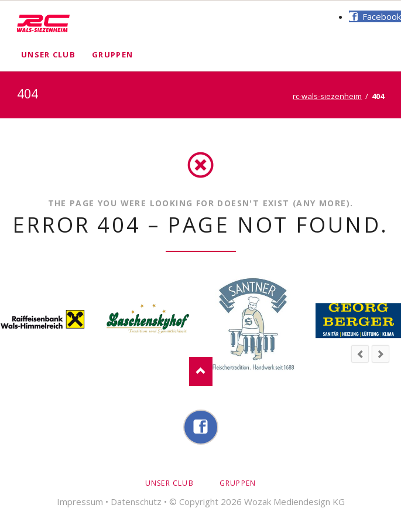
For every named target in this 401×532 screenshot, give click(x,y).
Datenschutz (136, 502)
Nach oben (201, 371)
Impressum (80, 502)
